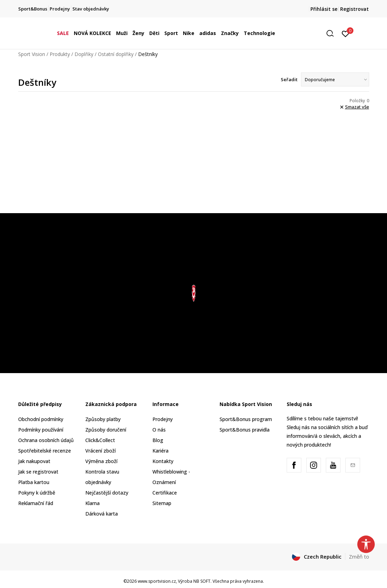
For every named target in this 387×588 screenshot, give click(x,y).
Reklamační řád (36, 503)
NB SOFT (202, 581)
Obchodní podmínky (41, 419)
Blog (158, 440)
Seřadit (289, 79)
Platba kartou (34, 482)
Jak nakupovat (34, 461)
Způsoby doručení (106, 430)
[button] (332, 33)
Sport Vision (32, 54)
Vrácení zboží (101, 451)
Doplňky (84, 54)
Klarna (92, 503)
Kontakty (163, 461)
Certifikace (165, 493)
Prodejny (163, 419)
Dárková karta (102, 514)
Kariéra (160, 451)
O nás (159, 430)
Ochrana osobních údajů (46, 440)
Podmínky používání (41, 430)
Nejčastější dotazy (107, 493)
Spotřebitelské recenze (45, 451)
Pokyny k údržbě (37, 493)
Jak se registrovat (38, 472)
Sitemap (162, 503)
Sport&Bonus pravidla (245, 430)
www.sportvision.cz (157, 581)
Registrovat (354, 9)
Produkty (60, 54)
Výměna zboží (101, 461)
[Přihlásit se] (346, 33)
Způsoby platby (103, 419)
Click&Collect (100, 440)
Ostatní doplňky (116, 54)
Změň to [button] (359, 556)
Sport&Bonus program (246, 419)
